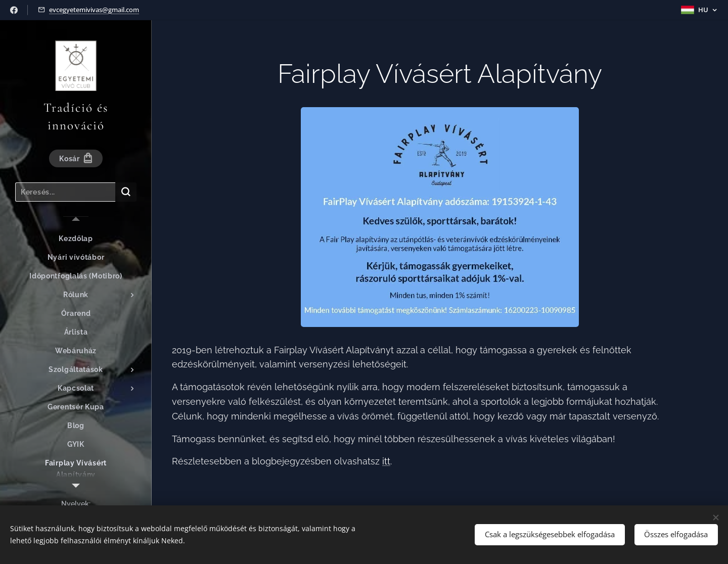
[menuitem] (76, 239)
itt (386, 461)
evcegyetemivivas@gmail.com (94, 10)
